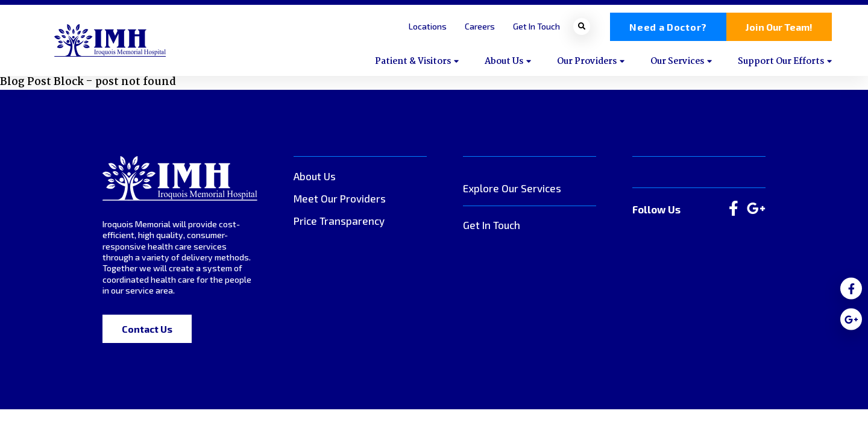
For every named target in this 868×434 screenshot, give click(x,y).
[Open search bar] (582, 27)
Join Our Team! (779, 27)
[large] (734, 209)
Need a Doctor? (668, 27)
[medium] (851, 289)
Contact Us (147, 329)
